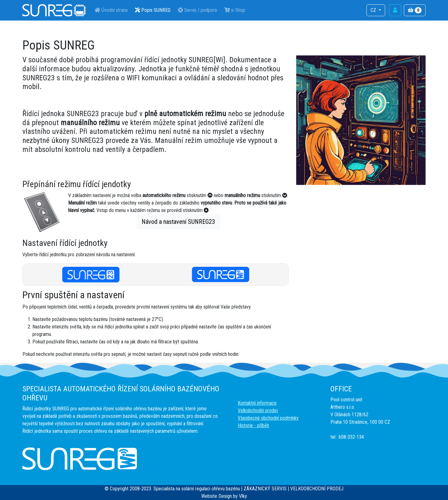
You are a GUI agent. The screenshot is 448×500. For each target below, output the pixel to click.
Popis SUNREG (153, 10)
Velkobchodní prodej (258, 410)
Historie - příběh (253, 425)
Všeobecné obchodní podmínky (268, 418)
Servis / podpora (197, 10)
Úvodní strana (111, 10)
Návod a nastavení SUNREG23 (178, 222)
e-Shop (235, 10)
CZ (374, 10)
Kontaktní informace (257, 403)
